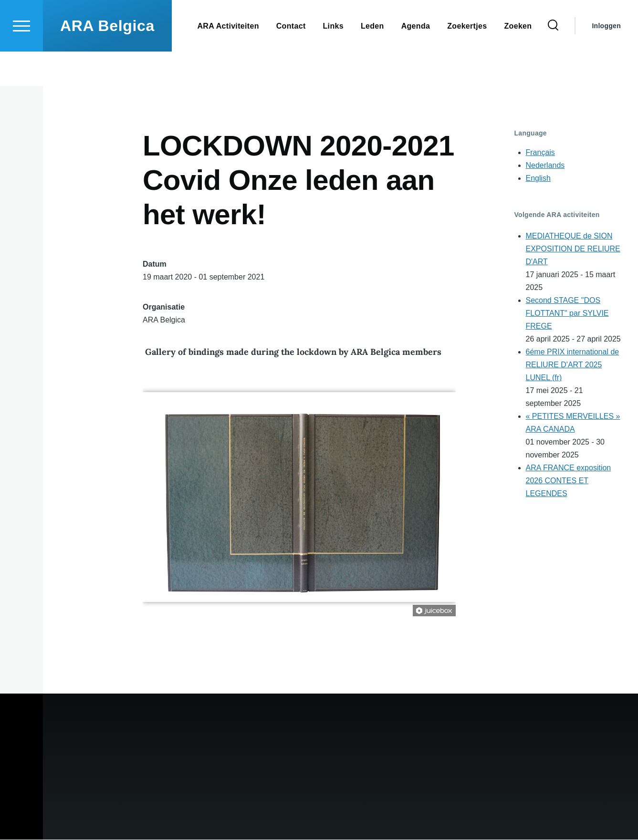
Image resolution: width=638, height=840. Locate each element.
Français (540, 153)
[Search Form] (553, 60)
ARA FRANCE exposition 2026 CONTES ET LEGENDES (569, 481)
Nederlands (545, 166)
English (538, 179)
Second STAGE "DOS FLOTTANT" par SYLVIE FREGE (567, 314)
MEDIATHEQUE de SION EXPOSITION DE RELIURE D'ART (573, 249)
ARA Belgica (107, 60)
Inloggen (606, 60)
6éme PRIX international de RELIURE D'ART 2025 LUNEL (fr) (573, 365)
